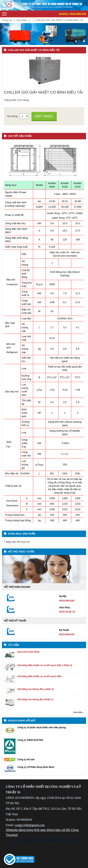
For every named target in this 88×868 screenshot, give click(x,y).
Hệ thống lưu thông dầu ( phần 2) (36, 689)
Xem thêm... (79, 712)
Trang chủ (7, 20)
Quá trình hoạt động (28, 652)
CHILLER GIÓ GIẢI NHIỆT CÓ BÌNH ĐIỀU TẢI (34, 50)
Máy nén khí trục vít (18, 542)
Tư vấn (14, 645)
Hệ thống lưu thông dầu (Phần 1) (35, 699)
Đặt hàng (44, 116)
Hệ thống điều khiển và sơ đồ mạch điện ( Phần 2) (45, 665)
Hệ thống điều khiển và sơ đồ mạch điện (39, 676)
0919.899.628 (78, 14)
